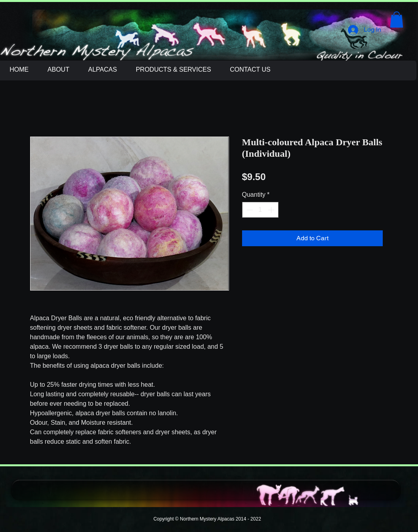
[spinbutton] (260, 210)
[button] (397, 20)
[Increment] (272, 210)
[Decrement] (249, 210)
